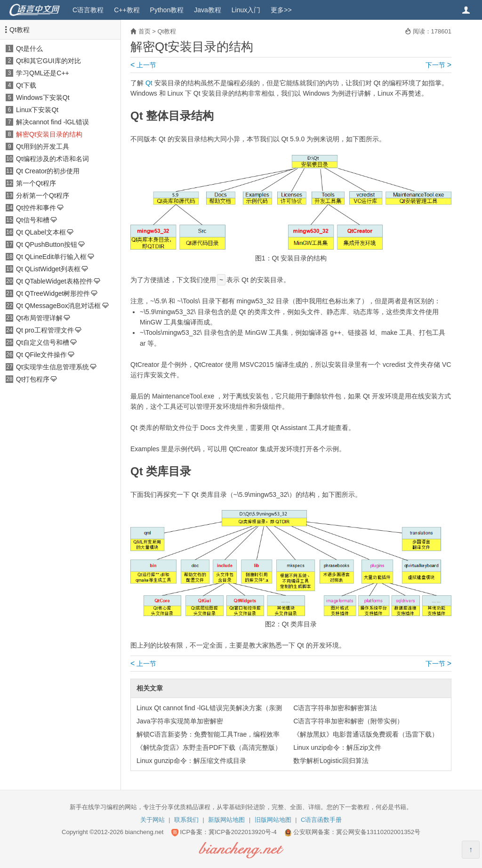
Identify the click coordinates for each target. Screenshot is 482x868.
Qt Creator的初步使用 (48, 171)
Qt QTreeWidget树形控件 (53, 293)
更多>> (281, 10)
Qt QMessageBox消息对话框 (59, 306)
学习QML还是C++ (43, 73)
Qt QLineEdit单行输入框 (51, 257)
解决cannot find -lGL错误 (52, 122)
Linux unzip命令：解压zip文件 (337, 747)
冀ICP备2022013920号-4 (243, 832)
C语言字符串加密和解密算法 (335, 708)
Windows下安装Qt (43, 97)
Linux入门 (246, 10)
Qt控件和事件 (36, 208)
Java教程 (208, 10)
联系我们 (186, 820)
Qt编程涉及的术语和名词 (52, 159)
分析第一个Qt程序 (43, 195)
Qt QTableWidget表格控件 (54, 281)
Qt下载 (26, 85)
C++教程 (127, 10)
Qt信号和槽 (33, 220)
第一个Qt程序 (36, 183)
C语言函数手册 (321, 820)
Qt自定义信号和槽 (43, 342)
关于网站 (153, 820)
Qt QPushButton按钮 (47, 244)
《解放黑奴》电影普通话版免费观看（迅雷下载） (366, 734)
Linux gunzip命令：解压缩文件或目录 (191, 761)
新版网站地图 (226, 820)
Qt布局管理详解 (39, 318)
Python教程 (167, 10)
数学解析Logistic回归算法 (331, 761)
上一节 (143, 65)
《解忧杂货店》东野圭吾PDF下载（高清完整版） (209, 747)
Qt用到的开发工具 (43, 146)
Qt (149, 83)
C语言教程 (88, 10)
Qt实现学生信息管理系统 (52, 367)
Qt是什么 (29, 49)
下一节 (438, 65)
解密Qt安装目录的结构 (49, 134)
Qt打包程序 (33, 379)
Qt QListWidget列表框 (48, 269)
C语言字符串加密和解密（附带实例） (348, 721)
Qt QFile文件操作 (41, 355)
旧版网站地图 (273, 820)
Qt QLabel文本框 (41, 232)
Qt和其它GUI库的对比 (48, 61)
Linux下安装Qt (37, 110)
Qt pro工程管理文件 (45, 330)
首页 (145, 31)
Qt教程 (20, 30)
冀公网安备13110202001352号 (378, 832)
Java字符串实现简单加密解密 (180, 721)
